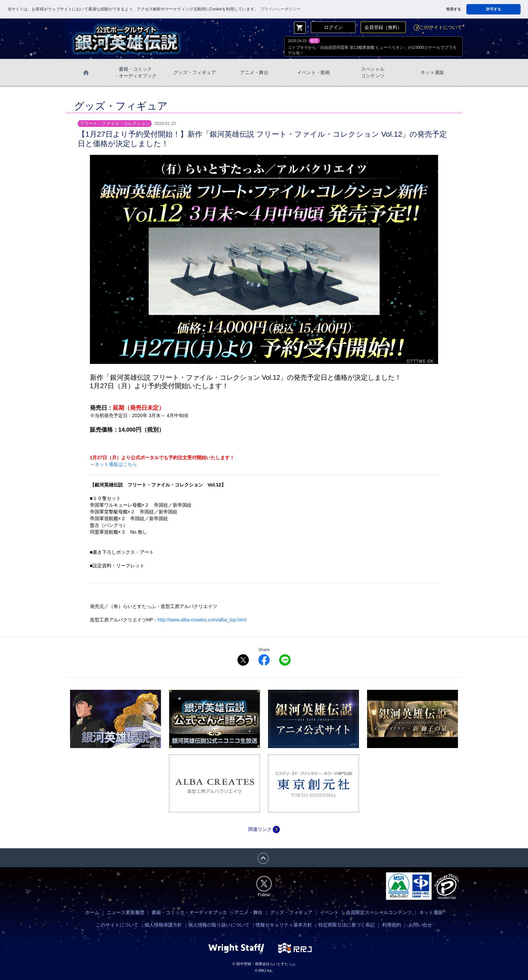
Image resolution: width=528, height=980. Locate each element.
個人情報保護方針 (163, 925)
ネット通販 (432, 72)
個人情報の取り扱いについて (219, 925)
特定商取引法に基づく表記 (346, 925)
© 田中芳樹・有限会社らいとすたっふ (264, 964)
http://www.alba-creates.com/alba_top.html (202, 620)
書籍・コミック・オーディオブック (189, 912)
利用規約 (392, 925)
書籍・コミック (135, 73)
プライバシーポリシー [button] (280, 9)
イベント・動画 (313, 72)
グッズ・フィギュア (195, 72)
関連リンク (264, 829)
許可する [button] (494, 9)
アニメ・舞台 (254, 72)
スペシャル (373, 73)
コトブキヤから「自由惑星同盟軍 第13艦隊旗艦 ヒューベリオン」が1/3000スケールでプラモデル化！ (372, 50)
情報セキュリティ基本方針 (284, 925)
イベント (329, 912)
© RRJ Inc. (264, 971)
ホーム (92, 912)
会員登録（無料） (383, 27)
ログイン (333, 27)
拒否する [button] (454, 9)
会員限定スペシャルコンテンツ (379, 912)
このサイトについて (438, 27)
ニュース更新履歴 (126, 912)
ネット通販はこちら (116, 464)
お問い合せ (420, 925)
